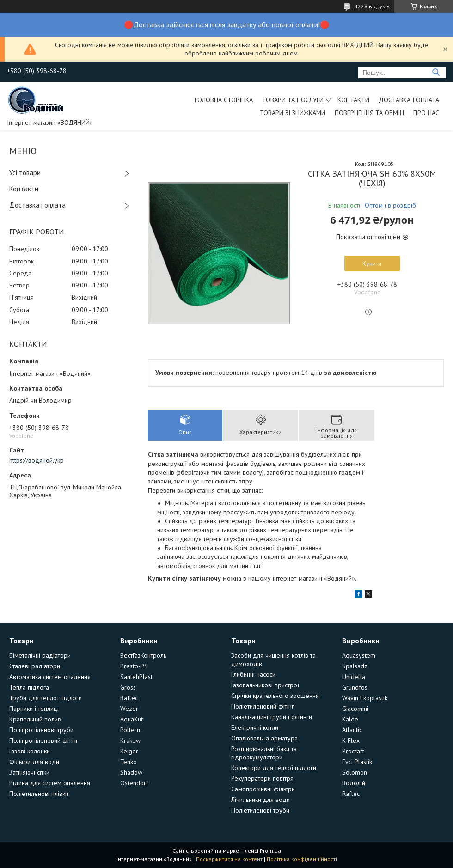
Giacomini (355, 709)
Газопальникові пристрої (265, 685)
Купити (372, 263)
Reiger (129, 751)
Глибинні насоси (253, 674)
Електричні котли (255, 727)
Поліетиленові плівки (39, 794)
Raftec (129, 698)
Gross (128, 687)
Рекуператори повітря (262, 778)
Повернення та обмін (369, 113)
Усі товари (25, 173)
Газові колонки (30, 751)
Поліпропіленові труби (41, 730)
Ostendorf (134, 783)
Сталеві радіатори (35, 666)
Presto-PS (134, 666)
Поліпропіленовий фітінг (44, 740)
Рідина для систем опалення (50, 783)
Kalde (350, 719)
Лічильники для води (260, 800)
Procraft (353, 751)
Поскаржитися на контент (229, 859)
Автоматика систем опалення (50, 677)
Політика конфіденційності (302, 859)
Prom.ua (270, 851)
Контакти (353, 100)
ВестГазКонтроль (143, 655)
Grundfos (355, 687)
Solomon (355, 772)
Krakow (130, 740)
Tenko (129, 762)
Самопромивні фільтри (263, 789)
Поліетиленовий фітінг (263, 706)
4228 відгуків (372, 6)
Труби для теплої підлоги (46, 698)
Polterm (131, 730)
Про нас (426, 113)
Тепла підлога (29, 687)
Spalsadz (355, 666)
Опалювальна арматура (264, 738)
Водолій (354, 783)
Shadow (131, 772)
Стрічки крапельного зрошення (275, 696)
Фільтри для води (34, 762)
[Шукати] (436, 72)
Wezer (129, 709)
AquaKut (132, 719)
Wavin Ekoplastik (365, 698)
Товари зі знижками (293, 113)
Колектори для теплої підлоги (274, 768)
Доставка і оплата (409, 100)
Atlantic (352, 730)
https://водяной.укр (37, 460)
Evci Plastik (357, 762)
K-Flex (351, 740)
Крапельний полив (35, 719)
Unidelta (354, 677)
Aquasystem (359, 655)
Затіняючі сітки (29, 772)
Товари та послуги (293, 100)
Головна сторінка (224, 100)
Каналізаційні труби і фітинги (272, 717)
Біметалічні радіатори (40, 655)
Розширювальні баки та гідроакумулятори (264, 753)
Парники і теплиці (34, 709)
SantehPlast (136, 677)
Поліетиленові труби (260, 810)
